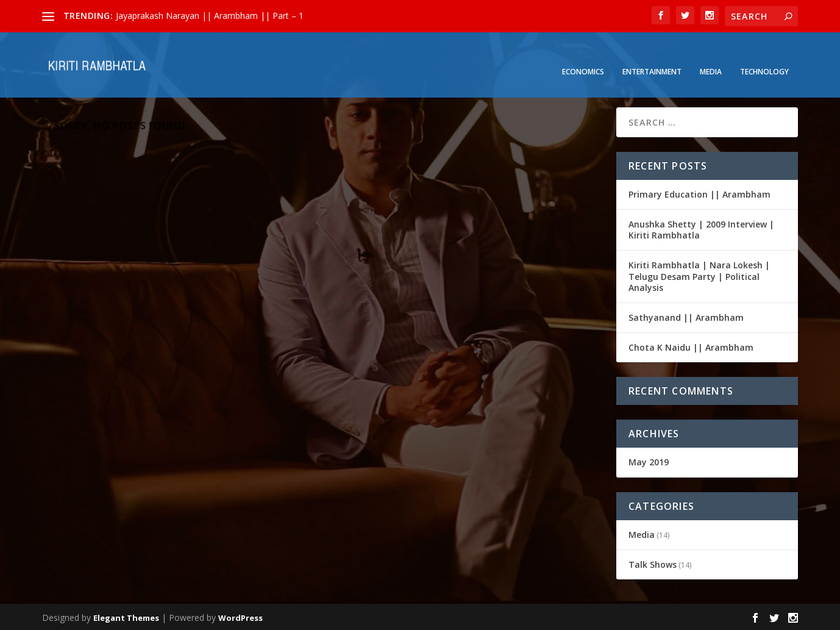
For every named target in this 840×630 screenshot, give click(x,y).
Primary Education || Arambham (699, 192)
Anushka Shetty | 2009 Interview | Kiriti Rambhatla (701, 228)
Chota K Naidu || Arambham (691, 345)
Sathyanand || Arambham (686, 316)
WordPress (240, 616)
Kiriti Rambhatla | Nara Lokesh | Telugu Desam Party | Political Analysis (699, 275)
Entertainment (652, 55)
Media (711, 55)
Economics (583, 55)
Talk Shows (653, 563)
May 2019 (649, 460)
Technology (764, 55)
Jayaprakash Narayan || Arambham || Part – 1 (210, 16)
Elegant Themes (126, 616)
